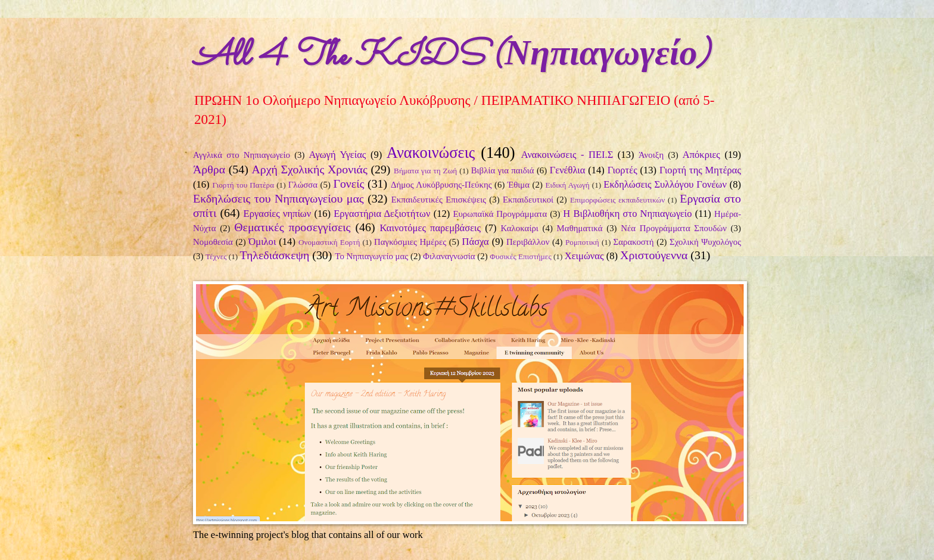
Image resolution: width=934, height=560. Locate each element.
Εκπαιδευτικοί (528, 200)
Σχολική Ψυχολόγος (705, 242)
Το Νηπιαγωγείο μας (371, 256)
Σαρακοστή (634, 242)
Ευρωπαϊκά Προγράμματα (500, 214)
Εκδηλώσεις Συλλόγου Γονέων (665, 184)
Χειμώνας (584, 256)
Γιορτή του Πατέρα (243, 185)
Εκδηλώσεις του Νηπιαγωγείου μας (278, 198)
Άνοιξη (651, 155)
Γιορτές (622, 170)
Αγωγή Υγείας (338, 155)
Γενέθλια (568, 170)
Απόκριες (701, 155)
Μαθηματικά (580, 228)
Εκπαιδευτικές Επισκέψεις (439, 200)
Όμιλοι (262, 242)
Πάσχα (476, 242)
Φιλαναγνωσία (449, 256)
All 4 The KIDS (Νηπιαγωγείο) (451, 57)
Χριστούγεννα (654, 255)
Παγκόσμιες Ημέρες (410, 242)
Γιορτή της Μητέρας (700, 170)
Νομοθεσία (213, 242)
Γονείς (348, 183)
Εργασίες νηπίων (278, 214)
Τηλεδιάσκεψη (275, 255)
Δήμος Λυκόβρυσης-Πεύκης (441, 185)
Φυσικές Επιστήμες (520, 256)
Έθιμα (519, 185)
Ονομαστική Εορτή (329, 242)
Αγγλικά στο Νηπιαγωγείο (242, 155)
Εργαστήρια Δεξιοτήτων (382, 214)
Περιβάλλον (528, 242)
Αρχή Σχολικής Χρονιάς (309, 169)
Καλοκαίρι (520, 228)
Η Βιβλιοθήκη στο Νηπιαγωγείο (627, 214)
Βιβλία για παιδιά (503, 170)
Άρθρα (209, 169)
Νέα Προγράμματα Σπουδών (674, 228)
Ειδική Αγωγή (567, 185)
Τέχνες (216, 256)
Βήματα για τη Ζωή (425, 171)
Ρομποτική (582, 242)
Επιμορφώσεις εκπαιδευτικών (617, 200)
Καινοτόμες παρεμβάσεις (430, 228)
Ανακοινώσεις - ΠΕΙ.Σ (567, 155)
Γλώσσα (303, 185)
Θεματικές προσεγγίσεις (292, 227)
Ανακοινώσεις (431, 153)
